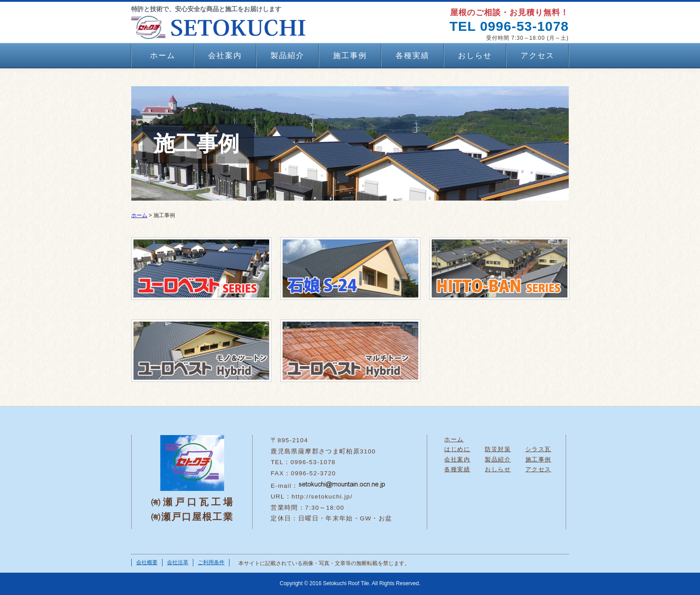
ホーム (163, 56)
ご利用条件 (211, 562)
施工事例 (350, 56)
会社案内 (225, 56)
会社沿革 (178, 562)
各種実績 (412, 56)
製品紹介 (287, 56)
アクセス (537, 56)
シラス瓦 (538, 449)
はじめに (457, 449)
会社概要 (147, 562)
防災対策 (498, 449)
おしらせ (475, 56)
